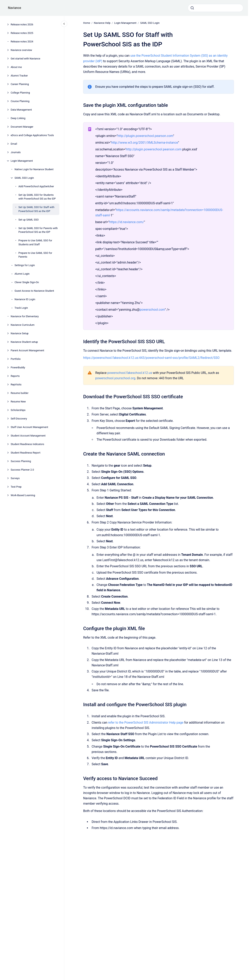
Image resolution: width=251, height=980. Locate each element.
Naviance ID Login (25, 299)
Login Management (22, 161)
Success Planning (21, 461)
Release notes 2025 (22, 33)
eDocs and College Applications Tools (32, 135)
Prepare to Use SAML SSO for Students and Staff (35, 242)
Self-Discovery (19, 419)
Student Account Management (28, 436)
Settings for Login (25, 265)
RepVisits (16, 384)
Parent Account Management (27, 350)
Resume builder (20, 393)
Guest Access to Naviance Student (34, 291)
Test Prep (16, 487)
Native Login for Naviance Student (34, 169)
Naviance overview (21, 50)
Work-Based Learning (23, 495)
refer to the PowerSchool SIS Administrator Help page (146, 723)
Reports (15, 376)
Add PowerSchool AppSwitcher (36, 186)
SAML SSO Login (24, 178)
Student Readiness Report (26, 453)
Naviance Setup (20, 333)
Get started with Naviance (25, 59)
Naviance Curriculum (23, 325)
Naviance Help (102, 23)
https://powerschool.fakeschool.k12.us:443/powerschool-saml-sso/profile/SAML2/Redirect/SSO (151, 358)
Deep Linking (18, 118)
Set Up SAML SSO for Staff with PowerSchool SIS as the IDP (37, 209)
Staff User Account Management (29, 427)
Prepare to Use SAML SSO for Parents (35, 255)
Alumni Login (22, 274)
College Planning (20, 93)
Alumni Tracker (19, 76)
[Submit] (192, 8)
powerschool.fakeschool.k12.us (130, 373)
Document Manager (22, 127)
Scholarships (18, 410)
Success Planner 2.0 (22, 470)
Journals (16, 152)
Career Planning (20, 84)
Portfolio (16, 359)
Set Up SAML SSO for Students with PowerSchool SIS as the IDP (37, 197)
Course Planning (20, 101)
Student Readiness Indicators (27, 444)
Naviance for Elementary (25, 316)
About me (16, 67)
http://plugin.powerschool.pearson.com (145, 136)
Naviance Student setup (24, 342)
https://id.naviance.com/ (127, 222)
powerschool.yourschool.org (115, 378)
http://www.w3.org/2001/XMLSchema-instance (145, 143)
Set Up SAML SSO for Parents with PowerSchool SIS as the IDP (38, 230)
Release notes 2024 (22, 42)
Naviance (14, 8)
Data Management (21, 110)
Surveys (15, 478)
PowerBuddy (18, 367)
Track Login (21, 308)
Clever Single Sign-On (27, 282)
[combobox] (215, 8)
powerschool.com (152, 310)
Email (14, 144)
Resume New (18, 402)
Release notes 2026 (22, 24)
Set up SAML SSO (29, 220)
